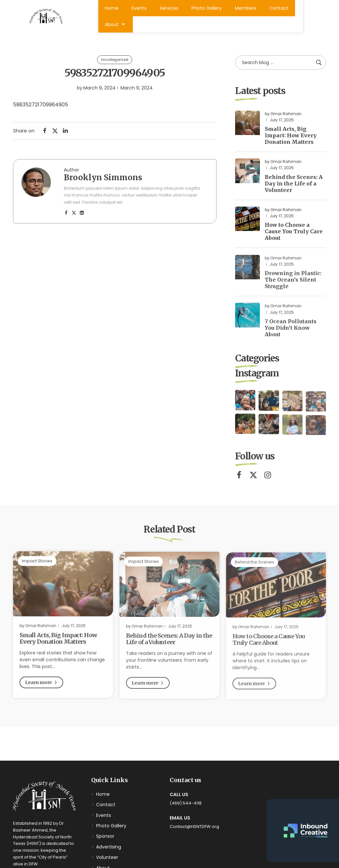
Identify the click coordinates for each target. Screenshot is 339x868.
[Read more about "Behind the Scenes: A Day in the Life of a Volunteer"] (247, 173)
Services (169, 8)
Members (246, 8)
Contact (279, 8)
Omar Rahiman (286, 116)
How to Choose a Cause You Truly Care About (294, 233)
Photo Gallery (207, 8)
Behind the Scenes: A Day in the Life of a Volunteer (294, 185)
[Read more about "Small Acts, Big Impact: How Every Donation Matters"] (247, 125)
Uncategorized (115, 60)
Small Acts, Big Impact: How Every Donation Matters (291, 137)
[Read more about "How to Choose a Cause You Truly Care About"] (247, 221)
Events (139, 8)
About (116, 24)
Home (112, 8)
